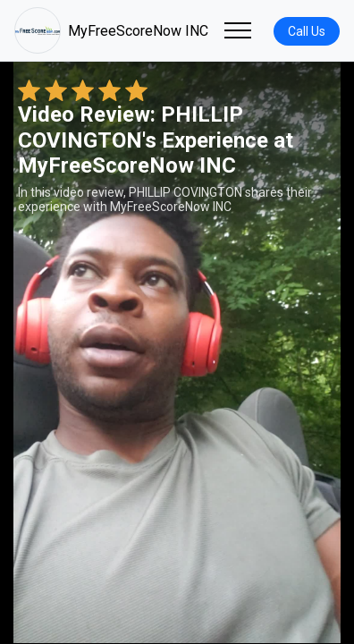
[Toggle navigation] (238, 30)
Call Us (307, 31)
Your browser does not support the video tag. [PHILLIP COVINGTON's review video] (177, 352)
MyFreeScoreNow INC (111, 30)
